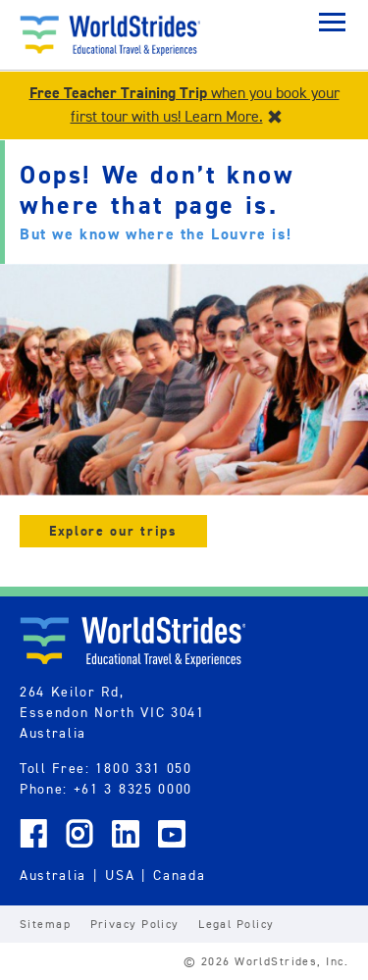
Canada (179, 875)
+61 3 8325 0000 (133, 789)
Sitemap (45, 924)
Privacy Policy (135, 924)
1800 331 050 (143, 768)
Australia (53, 875)
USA (120, 875)
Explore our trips (113, 531)
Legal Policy (236, 924)
